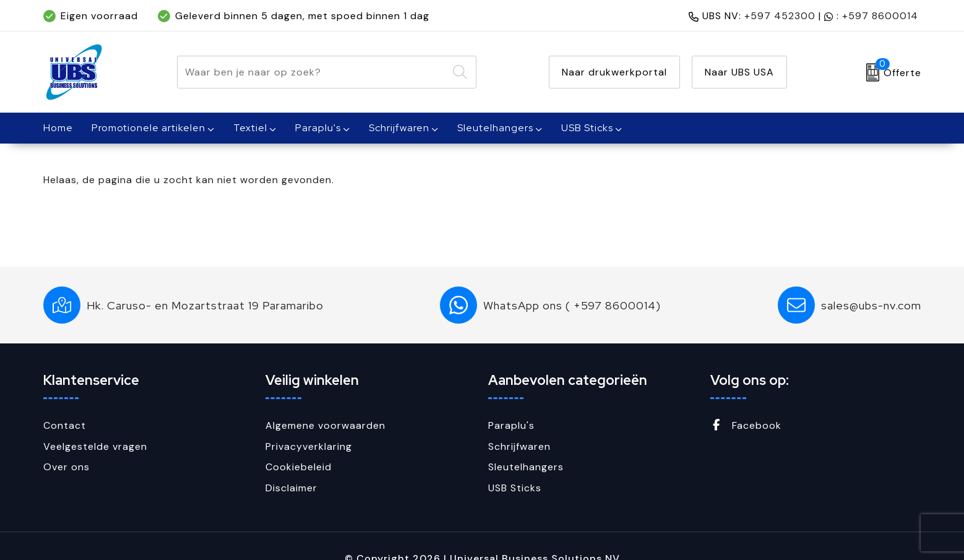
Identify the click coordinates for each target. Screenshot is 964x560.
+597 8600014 (880, 16)
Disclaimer (291, 488)
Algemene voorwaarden (325, 425)
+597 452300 (780, 16)
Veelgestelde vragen (95, 446)
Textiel (250, 128)
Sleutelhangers (495, 128)
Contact (65, 425)
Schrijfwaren (399, 128)
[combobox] (312, 72)
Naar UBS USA (739, 72)
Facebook (746, 425)
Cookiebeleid (299, 467)
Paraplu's (318, 128)
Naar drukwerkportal (614, 72)
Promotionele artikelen (148, 128)
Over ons (67, 467)
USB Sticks (587, 128)
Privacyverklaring (309, 446)
